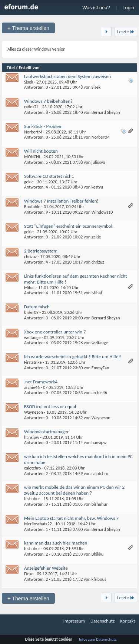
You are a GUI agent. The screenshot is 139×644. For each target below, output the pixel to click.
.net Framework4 (41, 382)
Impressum (74, 621)
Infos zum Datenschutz (98, 639)
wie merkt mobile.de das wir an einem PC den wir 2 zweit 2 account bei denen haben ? (74, 490)
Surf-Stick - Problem (43, 126)
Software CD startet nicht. (49, 176)
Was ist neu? (96, 8)
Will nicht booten (41, 151)
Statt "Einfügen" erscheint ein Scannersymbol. (69, 226)
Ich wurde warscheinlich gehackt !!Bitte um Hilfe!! (73, 357)
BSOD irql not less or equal (50, 406)
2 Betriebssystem (41, 251)
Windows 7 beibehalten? (48, 101)
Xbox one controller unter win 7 (55, 332)
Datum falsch (37, 307)
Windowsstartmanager (46, 432)
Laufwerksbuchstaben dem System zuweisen (67, 76)
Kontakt (128, 621)
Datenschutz (102, 621)
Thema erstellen (28, 28)
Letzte (126, 32)
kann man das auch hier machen (56, 543)
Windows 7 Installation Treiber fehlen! (61, 201)
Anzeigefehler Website (46, 568)
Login (128, 8)
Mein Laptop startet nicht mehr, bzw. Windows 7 (71, 518)
